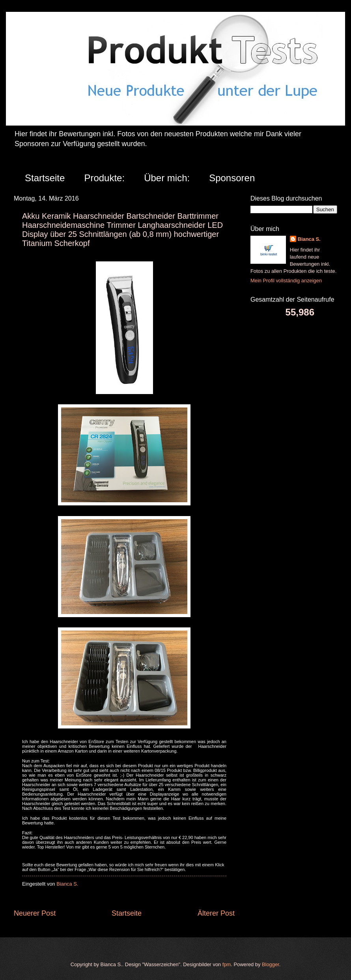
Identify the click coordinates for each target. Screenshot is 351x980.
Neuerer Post (35, 913)
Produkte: (104, 178)
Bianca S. (309, 239)
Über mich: (167, 178)
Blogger (271, 964)
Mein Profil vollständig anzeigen (286, 281)
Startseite (45, 178)
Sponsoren (232, 178)
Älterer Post (216, 913)
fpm (227, 964)
